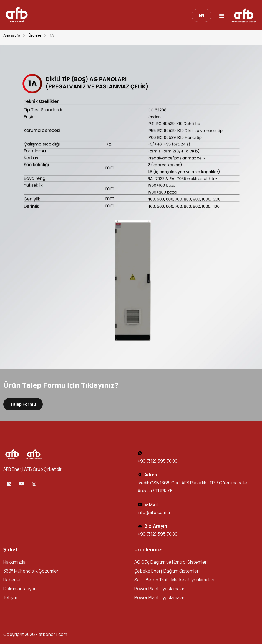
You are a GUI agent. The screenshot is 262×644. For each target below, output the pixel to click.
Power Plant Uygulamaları (160, 589)
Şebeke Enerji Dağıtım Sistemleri (167, 571)
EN (201, 15)
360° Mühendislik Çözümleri (31, 571)
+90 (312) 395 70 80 (158, 461)
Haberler (12, 580)
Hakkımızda (14, 562)
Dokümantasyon (20, 589)
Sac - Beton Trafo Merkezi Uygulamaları (174, 580)
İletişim (10, 597)
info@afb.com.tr (154, 512)
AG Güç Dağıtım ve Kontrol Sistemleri (171, 562)
